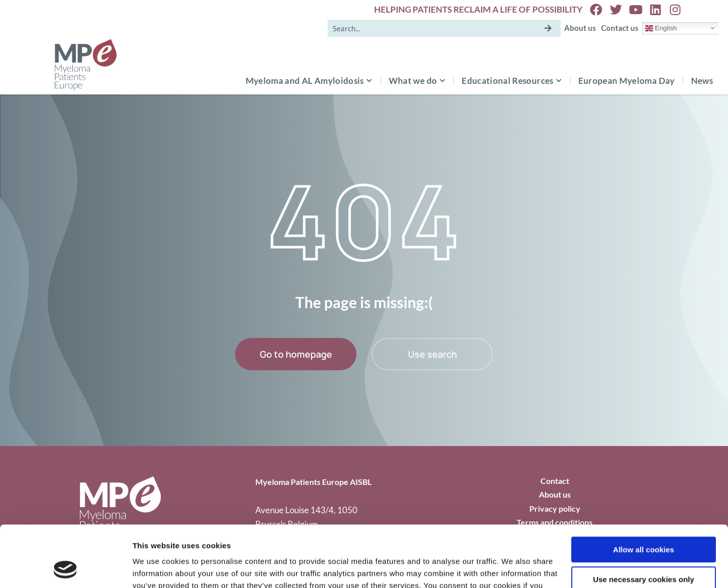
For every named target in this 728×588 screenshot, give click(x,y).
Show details (156, 568)
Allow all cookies (644, 492)
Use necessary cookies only (644, 522)
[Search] (548, 28)
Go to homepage (296, 354)
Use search (433, 354)
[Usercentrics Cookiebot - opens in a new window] (65, 568)
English (661, 28)
